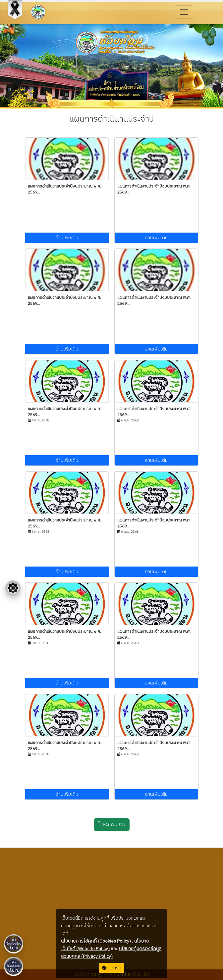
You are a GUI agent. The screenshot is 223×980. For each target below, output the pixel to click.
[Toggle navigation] (184, 12)
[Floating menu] (13, 588)
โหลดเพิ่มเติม (112, 824)
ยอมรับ (112, 968)
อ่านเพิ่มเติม (67, 238)
